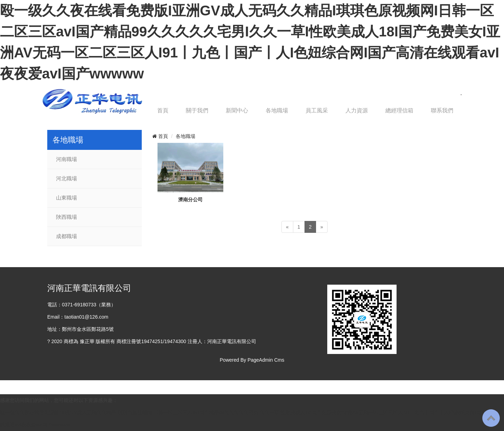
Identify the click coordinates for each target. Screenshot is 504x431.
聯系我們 (442, 110)
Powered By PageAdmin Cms (252, 360)
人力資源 (357, 110)
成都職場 (66, 236)
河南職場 (66, 159)
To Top (491, 418)
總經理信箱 (399, 110)
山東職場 (66, 198)
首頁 (163, 110)
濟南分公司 (190, 200)
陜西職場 (66, 217)
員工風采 (317, 110)
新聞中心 (237, 110)
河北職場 (66, 179)
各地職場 (277, 110)
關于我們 (197, 110)
